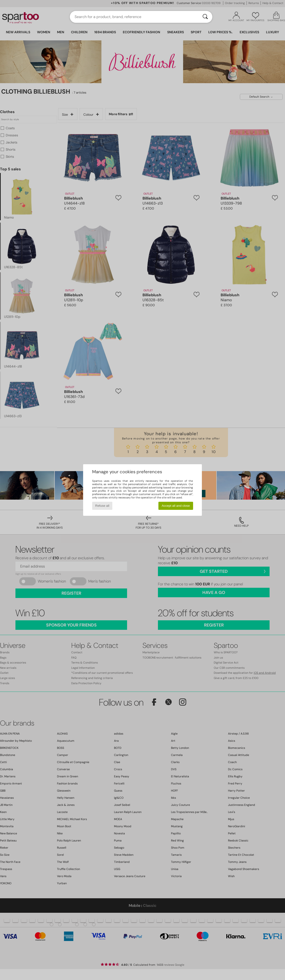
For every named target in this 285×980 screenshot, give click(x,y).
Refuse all (102, 506)
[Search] (205, 17)
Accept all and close (176, 506)
